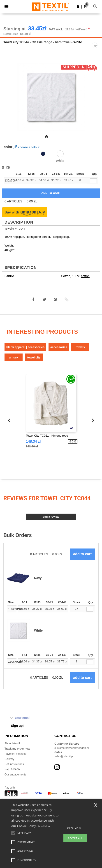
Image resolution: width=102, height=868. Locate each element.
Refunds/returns (14, 764)
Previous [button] (9, 100)
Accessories (59, 347)
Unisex (13, 357)
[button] (78, 6)
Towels (80, 347)
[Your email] (41, 718)
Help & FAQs (12, 769)
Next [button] (95, 100)
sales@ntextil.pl (64, 756)
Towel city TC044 (15, 229)
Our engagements (15, 775)
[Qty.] (90, 609)
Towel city (11, 42)
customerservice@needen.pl (72, 748)
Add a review (51, 517)
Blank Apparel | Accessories (25, 347)
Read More (44, 826)
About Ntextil (12, 743)
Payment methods (15, 754)
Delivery (9, 759)
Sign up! (17, 726)
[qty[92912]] (93, 181)
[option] (51, 97)
